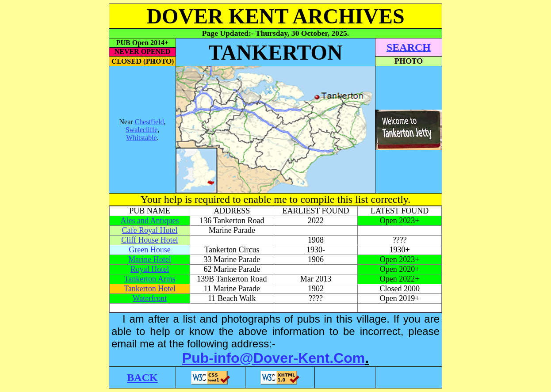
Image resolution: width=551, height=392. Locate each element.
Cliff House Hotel (150, 240)
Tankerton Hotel (150, 289)
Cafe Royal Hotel (150, 230)
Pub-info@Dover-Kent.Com (274, 358)
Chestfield (149, 122)
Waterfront (150, 298)
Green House (149, 250)
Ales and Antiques (150, 221)
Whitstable (141, 138)
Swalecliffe (142, 130)
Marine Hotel (149, 259)
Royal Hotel (150, 269)
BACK (142, 377)
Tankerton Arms (149, 279)
